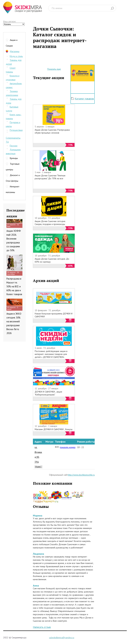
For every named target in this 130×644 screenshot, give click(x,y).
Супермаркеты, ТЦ (13, 140)
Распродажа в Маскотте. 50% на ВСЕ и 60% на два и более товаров (14, 286)
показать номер (68, 447)
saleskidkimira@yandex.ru (62, 638)
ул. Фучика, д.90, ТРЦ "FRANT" (38, 457)
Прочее (14, 146)
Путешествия (16, 130)
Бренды (14, 158)
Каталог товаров (84, 99)
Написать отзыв (42, 627)
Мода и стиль (16, 56)
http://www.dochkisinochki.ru (81, 475)
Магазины (15, 51)
